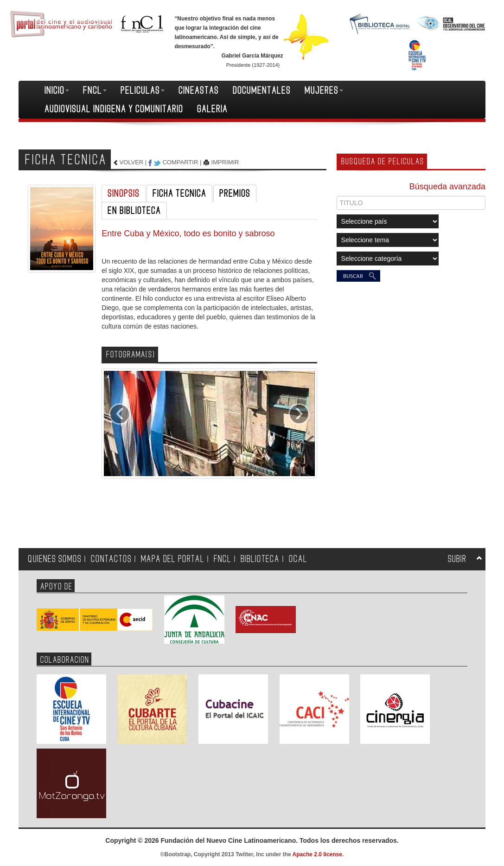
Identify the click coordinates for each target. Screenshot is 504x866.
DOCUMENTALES (262, 90)
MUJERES (324, 90)
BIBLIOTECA (260, 559)
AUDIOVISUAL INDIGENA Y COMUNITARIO (114, 109)
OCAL (298, 559)
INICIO (57, 90)
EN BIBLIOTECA (134, 211)
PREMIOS (235, 194)
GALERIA (212, 109)
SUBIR (457, 559)
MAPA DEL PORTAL (173, 559)
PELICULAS (143, 90)
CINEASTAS (199, 90)
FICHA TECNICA (179, 194)
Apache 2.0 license (317, 854)
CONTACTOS (111, 559)
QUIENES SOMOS (55, 559)
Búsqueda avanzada (447, 187)
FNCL (95, 90)
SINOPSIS (124, 194)
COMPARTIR (180, 162)
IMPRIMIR (225, 162)
